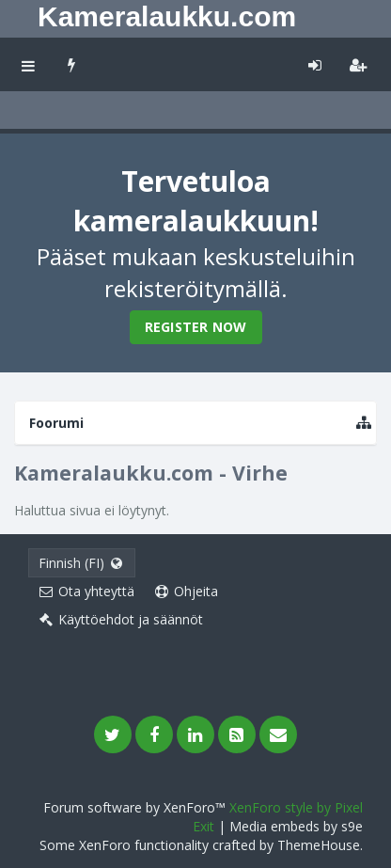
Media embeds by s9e (296, 826)
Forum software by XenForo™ (136, 807)
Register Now (196, 327)
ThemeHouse (319, 845)
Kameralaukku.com (167, 16)
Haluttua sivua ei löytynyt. (92, 510)
